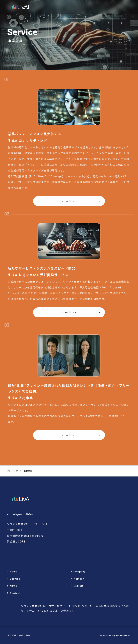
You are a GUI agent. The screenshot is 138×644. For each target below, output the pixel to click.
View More (69, 201)
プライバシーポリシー (19, 635)
